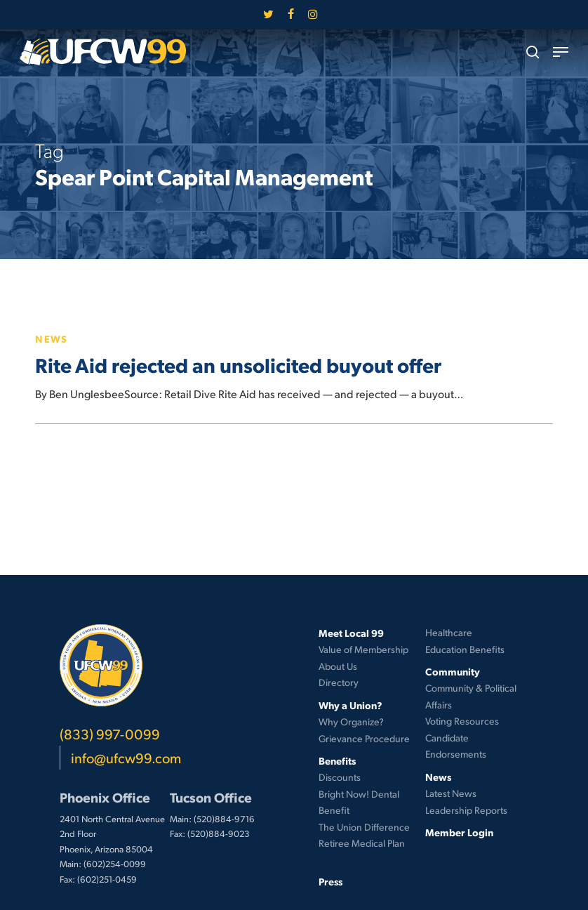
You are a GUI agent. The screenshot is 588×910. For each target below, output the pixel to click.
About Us (338, 666)
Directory (339, 682)
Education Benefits (465, 649)
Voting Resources (462, 721)
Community (453, 671)
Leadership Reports (466, 810)
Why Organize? (351, 721)
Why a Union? (350, 705)
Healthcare (449, 632)
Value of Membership (363, 649)
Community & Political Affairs (471, 696)
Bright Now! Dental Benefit (359, 802)
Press (330, 881)
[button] (561, 52)
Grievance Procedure (364, 738)
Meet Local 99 (351, 633)
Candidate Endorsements (456, 746)
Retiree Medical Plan (362, 843)
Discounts (340, 777)
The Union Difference (364, 827)
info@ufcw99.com (126, 758)
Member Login (459, 832)
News (52, 338)
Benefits (337, 760)
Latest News (451, 793)
